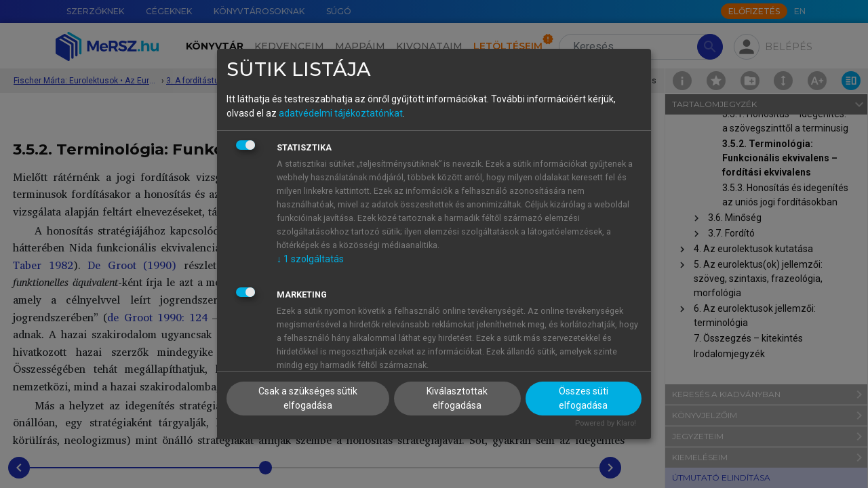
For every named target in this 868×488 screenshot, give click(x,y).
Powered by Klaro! (606, 423)
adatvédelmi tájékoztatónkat (341, 113)
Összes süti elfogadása (584, 398)
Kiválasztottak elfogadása (457, 398)
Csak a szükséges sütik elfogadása (308, 398)
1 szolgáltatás (310, 259)
